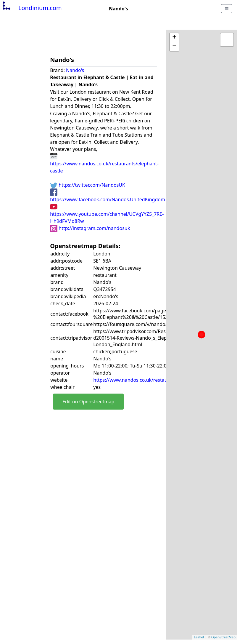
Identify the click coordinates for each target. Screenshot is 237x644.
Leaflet (199, 637)
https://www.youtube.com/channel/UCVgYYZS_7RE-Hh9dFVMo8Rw (107, 214)
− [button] (174, 47)
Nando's (75, 70)
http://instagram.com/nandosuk (90, 228)
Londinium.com (32, 8)
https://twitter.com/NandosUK (88, 185)
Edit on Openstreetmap (88, 402)
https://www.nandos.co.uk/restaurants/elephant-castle (104, 163)
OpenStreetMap (223, 637)
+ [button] (174, 38)
